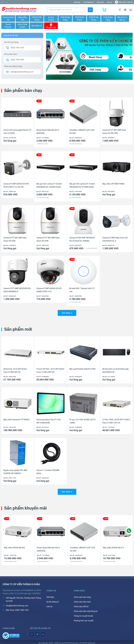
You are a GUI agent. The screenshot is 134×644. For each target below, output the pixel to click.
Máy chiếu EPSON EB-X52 (47, 546)
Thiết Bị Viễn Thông (37, 19)
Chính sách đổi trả (81, 605)
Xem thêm (37, 26)
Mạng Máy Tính (22, 19)
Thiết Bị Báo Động (65, 19)
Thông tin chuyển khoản (83, 614)
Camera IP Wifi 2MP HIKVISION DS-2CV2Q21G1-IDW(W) (82, 239)
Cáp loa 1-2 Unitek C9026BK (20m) (48, 471)
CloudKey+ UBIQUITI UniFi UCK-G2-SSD (82, 132)
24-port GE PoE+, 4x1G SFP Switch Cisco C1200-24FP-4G (50, 370)
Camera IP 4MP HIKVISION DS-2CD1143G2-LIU (16, 548)
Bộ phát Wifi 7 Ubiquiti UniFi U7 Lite (82, 290)
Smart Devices (8, 26)
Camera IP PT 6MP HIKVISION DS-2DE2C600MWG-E (17, 290)
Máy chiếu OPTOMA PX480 (113, 184)
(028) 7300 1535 (30, 2)
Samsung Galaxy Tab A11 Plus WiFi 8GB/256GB (49, 420)
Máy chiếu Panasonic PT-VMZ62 (16, 419)
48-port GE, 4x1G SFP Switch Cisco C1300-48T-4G (15, 370)
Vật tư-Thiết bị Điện (22, 26)
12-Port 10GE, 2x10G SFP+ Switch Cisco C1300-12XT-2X (116, 420)
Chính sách (100, 2)
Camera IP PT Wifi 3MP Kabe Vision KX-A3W (15, 239)
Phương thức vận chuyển (84, 619)
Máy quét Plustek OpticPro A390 (82, 368)
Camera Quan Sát (8, 19)
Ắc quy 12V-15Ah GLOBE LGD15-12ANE (83, 420)
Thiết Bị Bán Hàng (108, 19)
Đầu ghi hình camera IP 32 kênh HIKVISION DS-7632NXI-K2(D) (49, 185)
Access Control (51, 19)
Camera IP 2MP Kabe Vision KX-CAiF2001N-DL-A (115, 239)
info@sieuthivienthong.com (12, 2)
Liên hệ (109, 2)
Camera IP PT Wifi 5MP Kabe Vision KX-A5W (48, 239)
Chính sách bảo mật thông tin (86, 610)
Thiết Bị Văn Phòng (94, 19)
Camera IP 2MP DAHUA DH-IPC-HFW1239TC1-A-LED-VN (16, 185)
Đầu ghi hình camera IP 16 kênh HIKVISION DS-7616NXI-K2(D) (82, 185)
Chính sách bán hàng (82, 595)
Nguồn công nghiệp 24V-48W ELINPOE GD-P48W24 (15, 471)
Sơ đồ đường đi (88, 2)
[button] (3, 528)
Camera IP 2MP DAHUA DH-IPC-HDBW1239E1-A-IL (49, 290)
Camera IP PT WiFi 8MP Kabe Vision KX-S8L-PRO (114, 132)
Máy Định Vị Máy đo (122, 19)
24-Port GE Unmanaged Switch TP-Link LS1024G (18, 132)
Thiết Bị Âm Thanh (79, 19)
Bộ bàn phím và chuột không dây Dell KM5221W (115, 370)
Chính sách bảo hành (82, 600)
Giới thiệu (77, 2)
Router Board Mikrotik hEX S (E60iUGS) (48, 132)
